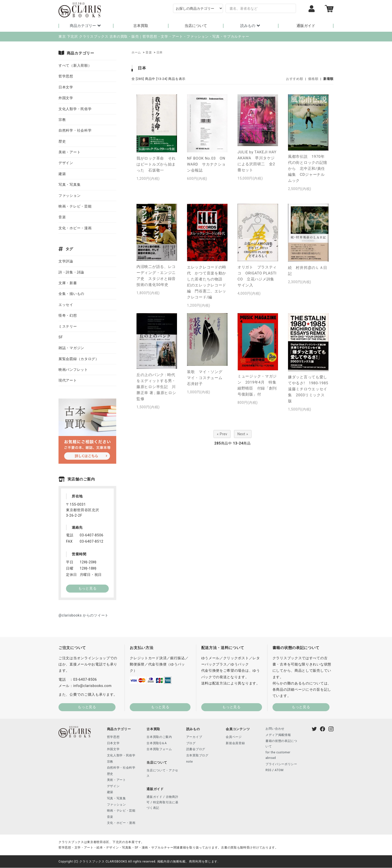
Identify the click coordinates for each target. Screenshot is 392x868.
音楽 (149, 53)
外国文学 (66, 98)
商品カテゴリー (86, 26)
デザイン (66, 163)
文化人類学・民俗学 (75, 109)
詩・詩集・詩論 (71, 272)
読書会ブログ (196, 749)
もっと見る (87, 707)
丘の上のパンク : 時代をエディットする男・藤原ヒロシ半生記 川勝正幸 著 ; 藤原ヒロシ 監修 (156, 387)
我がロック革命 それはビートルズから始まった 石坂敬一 (156, 165)
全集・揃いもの (71, 294)
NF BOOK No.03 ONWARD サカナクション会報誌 (206, 165)
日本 (160, 53)
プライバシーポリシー (281, 764)
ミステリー (68, 327)
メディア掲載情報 (278, 735)
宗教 (62, 120)
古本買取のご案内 (159, 737)
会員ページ (234, 737)
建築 (62, 174)
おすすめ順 (295, 79)
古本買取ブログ (197, 756)
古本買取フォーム (159, 749)
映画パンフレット (73, 370)
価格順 (313, 79)
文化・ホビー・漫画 (75, 228)
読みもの (251, 26)
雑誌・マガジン (71, 348)
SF (61, 337)
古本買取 (141, 26)
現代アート (68, 381)
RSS (268, 770)
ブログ (191, 743)
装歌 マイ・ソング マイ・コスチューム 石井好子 (207, 378)
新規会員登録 (235, 743)
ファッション (69, 196)
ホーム (136, 53)
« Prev (222, 434)
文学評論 (66, 261)
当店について (196, 26)
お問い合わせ (275, 729)
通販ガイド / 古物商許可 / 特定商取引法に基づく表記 (162, 802)
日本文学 (66, 87)
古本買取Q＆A (157, 743)
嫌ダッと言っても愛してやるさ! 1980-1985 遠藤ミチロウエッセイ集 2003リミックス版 (310, 389)
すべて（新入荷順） (75, 66)
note (190, 762)
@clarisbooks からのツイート (83, 616)
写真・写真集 (69, 185)
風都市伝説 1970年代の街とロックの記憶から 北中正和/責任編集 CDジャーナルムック (308, 169)
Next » (243, 434)
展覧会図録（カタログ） (79, 359)
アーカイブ (194, 737)
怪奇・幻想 (68, 316)
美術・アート (69, 152)
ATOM (279, 770)
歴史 (62, 142)
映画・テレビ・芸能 (75, 207)
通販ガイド (306, 26)
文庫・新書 (68, 283)
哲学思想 (66, 76)
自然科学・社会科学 (75, 131)
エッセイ (66, 305)
